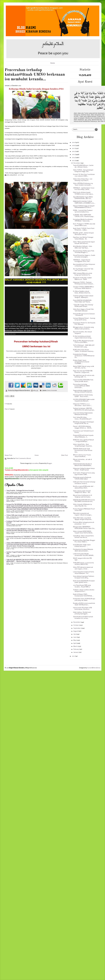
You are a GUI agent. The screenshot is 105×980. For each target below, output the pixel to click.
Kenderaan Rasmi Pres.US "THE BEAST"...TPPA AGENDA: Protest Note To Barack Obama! (34, 537)
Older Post (64, 455)
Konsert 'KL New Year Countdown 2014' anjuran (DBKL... (84, 175)
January (76, 652)
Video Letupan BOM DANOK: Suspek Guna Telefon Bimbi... (83, 532)
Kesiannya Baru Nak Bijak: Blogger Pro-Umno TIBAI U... (84, 541)
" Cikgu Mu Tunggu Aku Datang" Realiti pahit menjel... (83, 306)
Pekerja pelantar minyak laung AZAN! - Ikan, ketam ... (83, 396)
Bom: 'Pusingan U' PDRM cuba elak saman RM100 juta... (84, 225)
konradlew (35, 463)
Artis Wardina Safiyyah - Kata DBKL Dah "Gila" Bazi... (83, 247)
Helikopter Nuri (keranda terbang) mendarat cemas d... (84, 483)
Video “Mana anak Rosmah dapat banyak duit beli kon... (84, 243)
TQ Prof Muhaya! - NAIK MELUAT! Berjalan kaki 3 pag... (84, 346)
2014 (73, 158)
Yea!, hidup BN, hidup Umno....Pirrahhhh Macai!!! (82, 418)
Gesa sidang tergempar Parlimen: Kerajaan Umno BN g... (84, 577)
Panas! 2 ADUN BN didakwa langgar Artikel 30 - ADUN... (83, 427)
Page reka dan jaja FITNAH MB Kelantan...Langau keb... (83, 372)
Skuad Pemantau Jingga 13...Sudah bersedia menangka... (84, 256)
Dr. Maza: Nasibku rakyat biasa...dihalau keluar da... (82, 292)
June (75, 637)
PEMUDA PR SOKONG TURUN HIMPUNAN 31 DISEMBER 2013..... (84, 202)
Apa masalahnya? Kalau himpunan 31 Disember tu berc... (84, 265)
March (76, 646)
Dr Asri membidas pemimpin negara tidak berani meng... (83, 337)
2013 (73, 161)
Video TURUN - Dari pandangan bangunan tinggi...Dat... (83, 171)
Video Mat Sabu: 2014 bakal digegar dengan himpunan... (83, 519)
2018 (73, 146)
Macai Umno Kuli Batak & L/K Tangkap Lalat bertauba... (83, 496)
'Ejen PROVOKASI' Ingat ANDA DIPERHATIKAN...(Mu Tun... (83, 198)
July (75, 634)
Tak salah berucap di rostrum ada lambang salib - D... (84, 376)
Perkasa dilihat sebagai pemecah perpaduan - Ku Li (84, 523)
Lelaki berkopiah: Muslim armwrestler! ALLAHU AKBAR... (84, 555)
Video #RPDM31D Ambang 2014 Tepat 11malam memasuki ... (83, 184)
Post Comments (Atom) (23, 459)
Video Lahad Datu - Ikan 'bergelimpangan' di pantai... (83, 445)
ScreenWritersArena (94, 668)
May (75, 640)
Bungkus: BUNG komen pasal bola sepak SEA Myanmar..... (84, 604)
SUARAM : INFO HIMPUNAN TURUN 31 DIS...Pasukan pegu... (84, 216)
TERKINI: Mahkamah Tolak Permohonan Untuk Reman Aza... (83, 451)
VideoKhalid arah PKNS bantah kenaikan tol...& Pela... (83, 618)
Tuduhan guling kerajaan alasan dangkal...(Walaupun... (83, 297)
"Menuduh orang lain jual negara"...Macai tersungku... (83, 514)
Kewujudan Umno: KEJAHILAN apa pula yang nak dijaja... (84, 600)
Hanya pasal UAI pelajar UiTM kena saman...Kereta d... (82, 609)
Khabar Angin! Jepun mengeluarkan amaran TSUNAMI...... (81, 362)
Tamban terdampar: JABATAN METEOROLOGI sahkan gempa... (84, 409)
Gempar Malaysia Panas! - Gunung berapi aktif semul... (84, 319)
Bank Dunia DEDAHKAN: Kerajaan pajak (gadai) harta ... (84, 582)
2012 (73, 656)
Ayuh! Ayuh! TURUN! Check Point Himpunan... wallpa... (84, 229)
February (76, 649)
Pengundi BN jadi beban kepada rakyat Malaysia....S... (83, 436)
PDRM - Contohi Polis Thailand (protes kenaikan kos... (83, 211)
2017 (73, 149)
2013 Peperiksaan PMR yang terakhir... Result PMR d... (82, 586)
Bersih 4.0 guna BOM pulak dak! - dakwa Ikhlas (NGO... (84, 487)
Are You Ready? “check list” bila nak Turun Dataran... (83, 270)
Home (53, 63)
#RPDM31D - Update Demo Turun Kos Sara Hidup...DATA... (84, 189)
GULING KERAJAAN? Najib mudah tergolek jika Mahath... (84, 400)
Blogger (49, 463)
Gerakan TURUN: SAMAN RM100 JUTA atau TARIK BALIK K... (84, 288)
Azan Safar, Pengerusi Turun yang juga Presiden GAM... (84, 474)
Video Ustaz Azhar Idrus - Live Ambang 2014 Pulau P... (83, 180)
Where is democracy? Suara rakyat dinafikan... (82, 456)
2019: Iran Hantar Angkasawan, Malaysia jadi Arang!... (83, 414)
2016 (73, 152)
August (76, 631)
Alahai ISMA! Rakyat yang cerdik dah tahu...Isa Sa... (84, 367)
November (77, 622)
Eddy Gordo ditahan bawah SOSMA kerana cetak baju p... (83, 193)
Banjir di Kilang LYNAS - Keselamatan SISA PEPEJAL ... (83, 595)
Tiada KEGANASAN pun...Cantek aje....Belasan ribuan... (83, 166)
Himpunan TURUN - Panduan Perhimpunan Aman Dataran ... (84, 283)
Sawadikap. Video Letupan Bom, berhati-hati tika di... (84, 537)
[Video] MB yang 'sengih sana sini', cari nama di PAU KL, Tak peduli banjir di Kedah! (33, 515)
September (77, 628)
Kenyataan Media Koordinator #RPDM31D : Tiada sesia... (83, 220)
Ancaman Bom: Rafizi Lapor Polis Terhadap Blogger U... (84, 252)
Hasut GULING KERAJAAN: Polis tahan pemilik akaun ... (83, 381)
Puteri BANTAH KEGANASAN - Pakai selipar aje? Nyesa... (83, 301)
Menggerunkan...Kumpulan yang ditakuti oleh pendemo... (83, 328)
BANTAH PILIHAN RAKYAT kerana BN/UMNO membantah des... (84, 501)
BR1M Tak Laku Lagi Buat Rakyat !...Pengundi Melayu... (84, 441)
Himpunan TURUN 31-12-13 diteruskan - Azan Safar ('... (83, 405)
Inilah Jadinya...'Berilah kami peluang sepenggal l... (82, 613)
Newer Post (8, 455)
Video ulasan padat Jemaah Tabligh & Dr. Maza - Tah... (82, 492)
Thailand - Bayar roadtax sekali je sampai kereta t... (84, 591)
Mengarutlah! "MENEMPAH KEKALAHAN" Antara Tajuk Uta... (84, 528)
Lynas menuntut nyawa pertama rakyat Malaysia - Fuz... (84, 573)
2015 (73, 155)
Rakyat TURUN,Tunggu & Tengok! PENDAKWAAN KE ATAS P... (84, 207)
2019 (73, 143)
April (75, 643)
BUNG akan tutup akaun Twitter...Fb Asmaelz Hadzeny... (84, 351)
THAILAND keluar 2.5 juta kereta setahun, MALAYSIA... (83, 564)
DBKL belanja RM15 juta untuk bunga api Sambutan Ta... (83, 274)
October (76, 625)
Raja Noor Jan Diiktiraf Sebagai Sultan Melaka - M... (83, 238)
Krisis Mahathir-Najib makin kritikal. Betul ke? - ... (82, 546)
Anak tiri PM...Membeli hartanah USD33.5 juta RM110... (83, 342)
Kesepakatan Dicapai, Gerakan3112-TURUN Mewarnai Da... (84, 356)
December (77, 163)
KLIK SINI (39, 331)
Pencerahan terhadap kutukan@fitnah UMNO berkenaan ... (81, 386)
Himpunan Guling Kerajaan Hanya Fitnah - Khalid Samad (84, 469)
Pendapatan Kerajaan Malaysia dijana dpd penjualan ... (83, 550)
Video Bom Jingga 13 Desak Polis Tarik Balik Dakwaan (83, 310)
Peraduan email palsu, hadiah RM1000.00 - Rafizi (82, 279)
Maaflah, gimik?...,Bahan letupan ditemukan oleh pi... (83, 234)
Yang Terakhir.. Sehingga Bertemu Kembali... (20, 491)
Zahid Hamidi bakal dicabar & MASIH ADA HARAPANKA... (82, 465)
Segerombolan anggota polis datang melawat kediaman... (83, 391)
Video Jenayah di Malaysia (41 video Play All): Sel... (82, 505)
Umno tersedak (52, 391)
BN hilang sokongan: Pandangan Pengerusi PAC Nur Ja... (84, 423)
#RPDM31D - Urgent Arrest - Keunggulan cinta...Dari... (82, 261)
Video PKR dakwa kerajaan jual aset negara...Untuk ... (83, 568)
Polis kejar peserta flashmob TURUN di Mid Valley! (82, 478)
